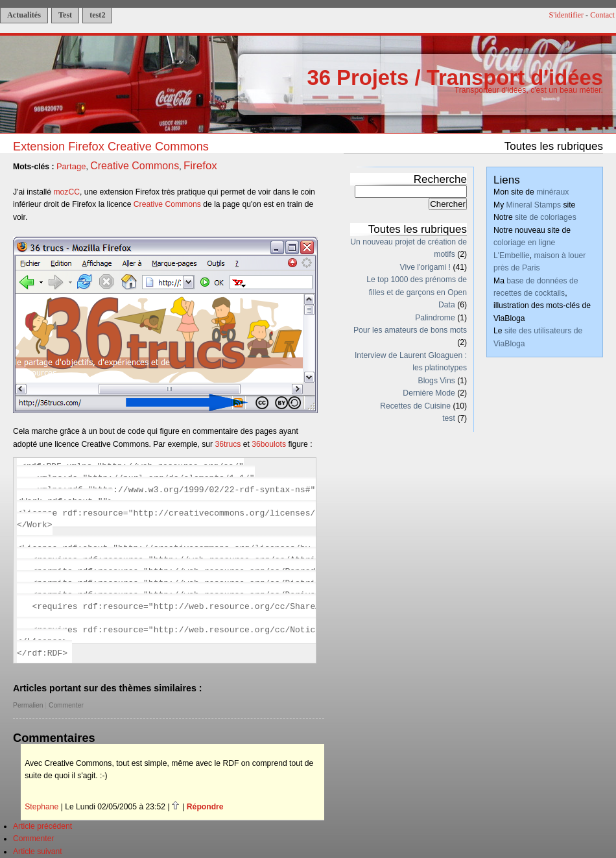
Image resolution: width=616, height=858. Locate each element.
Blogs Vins (437, 381)
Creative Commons (135, 166)
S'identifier (567, 15)
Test (65, 15)
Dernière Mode (429, 393)
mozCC (66, 192)
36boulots (269, 444)
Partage (71, 166)
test (449, 418)
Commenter (66, 705)
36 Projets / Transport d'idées (455, 77)
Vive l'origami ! (425, 267)
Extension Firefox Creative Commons (111, 146)
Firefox (200, 166)
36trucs (228, 444)
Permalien (28, 705)
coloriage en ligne (524, 243)
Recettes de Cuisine (415, 406)
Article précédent (42, 826)
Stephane (41, 807)
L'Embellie (512, 256)
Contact (602, 15)
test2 (97, 15)
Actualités (24, 15)
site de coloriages (546, 217)
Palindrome (435, 318)
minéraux (552, 192)
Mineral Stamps (534, 205)
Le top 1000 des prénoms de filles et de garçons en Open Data (417, 292)
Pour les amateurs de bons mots (410, 330)
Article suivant (38, 852)
